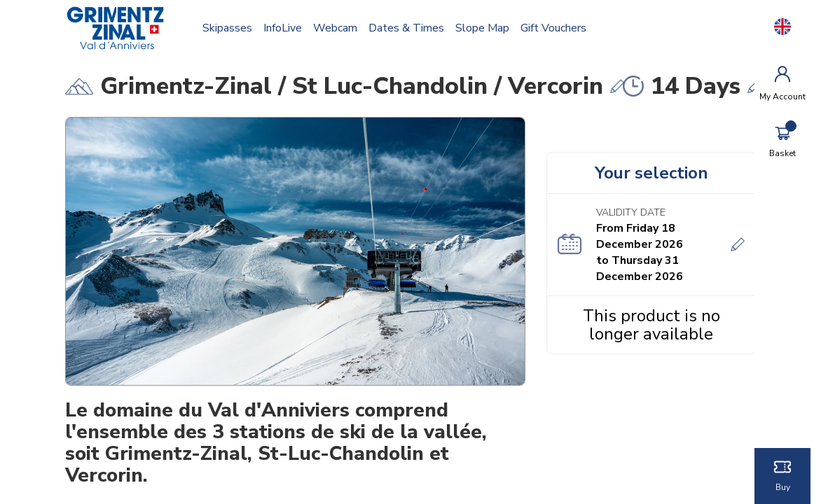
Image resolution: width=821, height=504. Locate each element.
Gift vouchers (554, 28)
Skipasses (228, 28)
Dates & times (407, 28)
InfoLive (283, 28)
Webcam (336, 28)
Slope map (483, 28)
